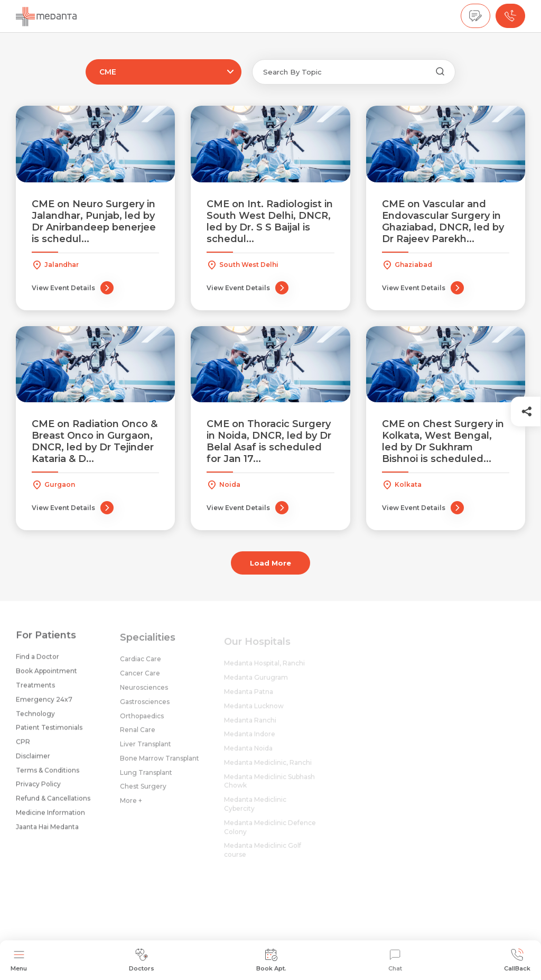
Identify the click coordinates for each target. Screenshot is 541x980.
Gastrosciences (145, 708)
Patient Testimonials (49, 732)
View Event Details (73, 288)
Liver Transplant (146, 750)
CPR (23, 746)
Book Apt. (271, 960)
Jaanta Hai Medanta (47, 831)
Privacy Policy (38, 788)
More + (131, 807)
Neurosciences (144, 693)
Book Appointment (46, 675)
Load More (270, 563)
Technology (35, 718)
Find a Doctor (38, 661)
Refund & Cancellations (53, 803)
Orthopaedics (142, 722)
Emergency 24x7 (44, 703)
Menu (19, 960)
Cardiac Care (141, 665)
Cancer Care (140, 679)
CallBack (517, 960)
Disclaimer (33, 760)
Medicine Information (50, 816)
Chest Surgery (143, 793)
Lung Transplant (146, 778)
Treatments (35, 689)
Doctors (142, 960)
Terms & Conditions (48, 774)
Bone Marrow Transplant (160, 764)
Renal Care (138, 736)
